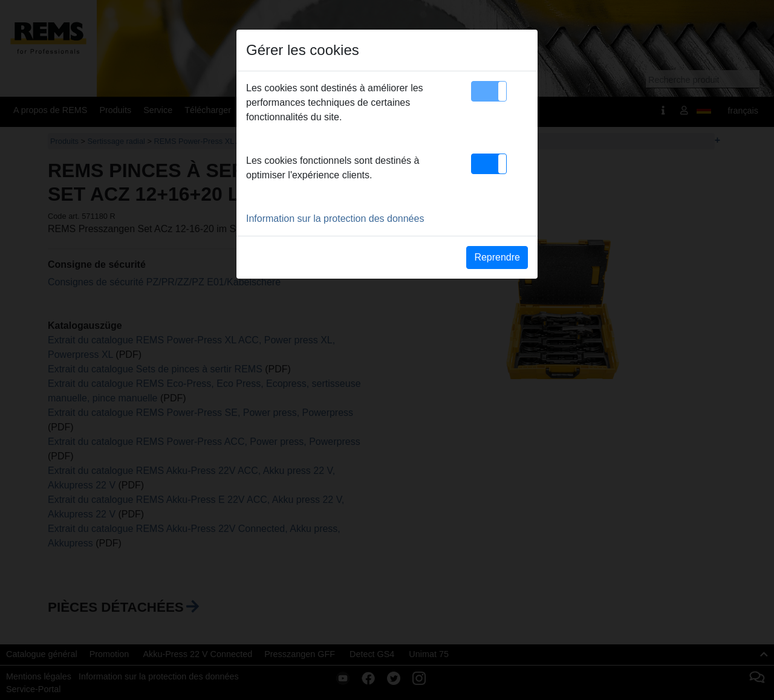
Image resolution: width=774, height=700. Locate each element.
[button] (489, 91)
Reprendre (497, 257)
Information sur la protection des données (335, 219)
